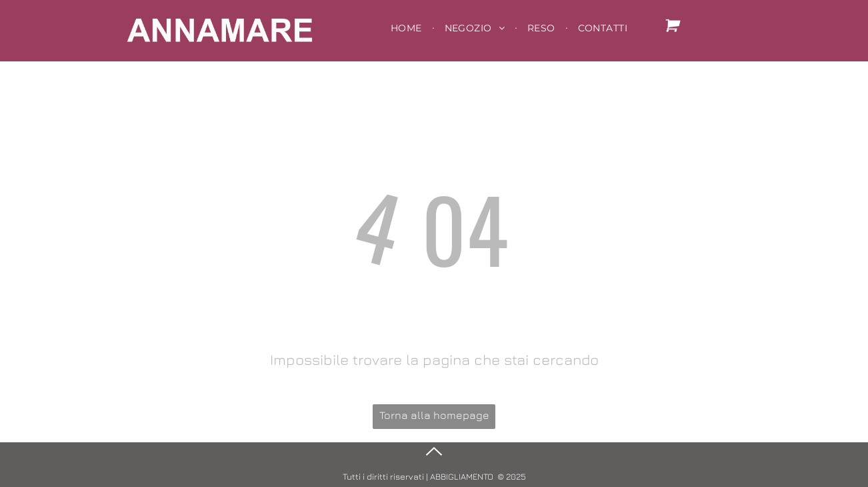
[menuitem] (408, 28)
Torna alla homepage (434, 415)
